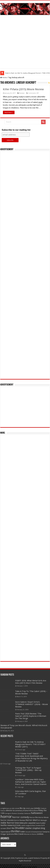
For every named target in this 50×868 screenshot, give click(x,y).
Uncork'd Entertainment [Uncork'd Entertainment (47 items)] (34, 832)
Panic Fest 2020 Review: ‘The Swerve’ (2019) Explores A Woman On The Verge (31, 716)
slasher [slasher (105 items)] (29, 828)
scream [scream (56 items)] (3, 828)
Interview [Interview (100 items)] (19, 823)
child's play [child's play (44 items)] (30, 808)
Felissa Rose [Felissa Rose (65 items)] (33, 811)
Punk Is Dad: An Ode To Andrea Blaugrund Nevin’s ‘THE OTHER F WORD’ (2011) (30, 744)
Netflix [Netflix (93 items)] (4, 825)
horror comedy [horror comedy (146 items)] (21, 817)
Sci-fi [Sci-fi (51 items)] (43, 825)
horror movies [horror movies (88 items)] (7, 820)
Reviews (22, 93)
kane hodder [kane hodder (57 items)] (41, 823)
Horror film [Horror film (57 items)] (34, 817)
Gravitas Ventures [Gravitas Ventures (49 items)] (24, 813)
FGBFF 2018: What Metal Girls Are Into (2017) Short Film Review (31, 682)
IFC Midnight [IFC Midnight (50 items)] (43, 820)
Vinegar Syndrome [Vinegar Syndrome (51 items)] (7, 834)
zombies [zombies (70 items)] (40, 834)
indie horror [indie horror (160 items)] (7, 823)
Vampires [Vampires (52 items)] (46, 832)
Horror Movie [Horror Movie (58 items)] (43, 817)
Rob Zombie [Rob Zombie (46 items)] (36, 826)
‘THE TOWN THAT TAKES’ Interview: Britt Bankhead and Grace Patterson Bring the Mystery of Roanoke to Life (31, 757)
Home (4, 77)
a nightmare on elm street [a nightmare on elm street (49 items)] (10, 808)
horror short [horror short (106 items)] (32, 820)
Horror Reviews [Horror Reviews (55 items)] (20, 820)
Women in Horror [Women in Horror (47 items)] (30, 834)
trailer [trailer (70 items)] (23, 832)
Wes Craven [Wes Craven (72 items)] (19, 834)
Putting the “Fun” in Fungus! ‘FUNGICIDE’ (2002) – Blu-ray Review (28, 770)
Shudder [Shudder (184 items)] (20, 828)
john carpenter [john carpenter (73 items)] (30, 823)
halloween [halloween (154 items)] (37, 813)
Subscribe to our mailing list (16, 130)
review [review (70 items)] (10, 825)
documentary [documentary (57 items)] (18, 811)
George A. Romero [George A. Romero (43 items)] (11, 813)
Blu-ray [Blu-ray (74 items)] (23, 808)
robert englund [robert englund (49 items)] (26, 825)
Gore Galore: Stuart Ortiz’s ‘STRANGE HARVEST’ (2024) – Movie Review (32, 704)
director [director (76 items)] (9, 810)
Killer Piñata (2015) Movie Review (23, 89)
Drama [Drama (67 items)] (26, 811)
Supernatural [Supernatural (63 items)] (5, 832)
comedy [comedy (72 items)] (37, 808)
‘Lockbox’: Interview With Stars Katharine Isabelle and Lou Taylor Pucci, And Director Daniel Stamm (31, 782)
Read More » (9, 112)
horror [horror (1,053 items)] (6, 817)
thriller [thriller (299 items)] (15, 831)
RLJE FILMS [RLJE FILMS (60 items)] (17, 825)
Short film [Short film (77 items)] (11, 828)
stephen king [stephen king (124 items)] (39, 828)
